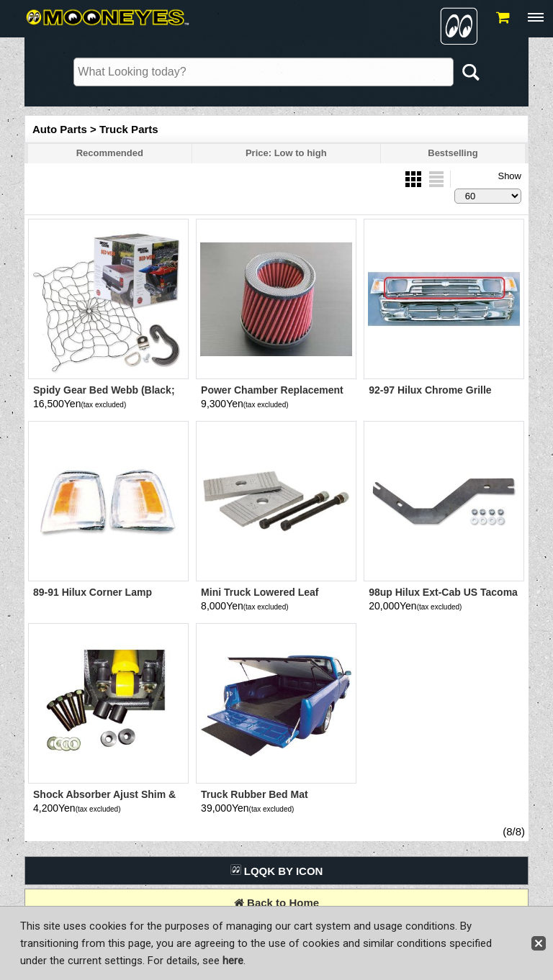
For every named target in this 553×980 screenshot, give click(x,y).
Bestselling (453, 153)
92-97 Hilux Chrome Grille (430, 390)
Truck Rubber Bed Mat (255, 794)
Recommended (110, 153)
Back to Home (276, 903)
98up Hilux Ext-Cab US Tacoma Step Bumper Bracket (443, 598)
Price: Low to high (286, 153)
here (233, 961)
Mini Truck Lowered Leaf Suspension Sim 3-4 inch (261, 598)
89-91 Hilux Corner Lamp (93, 592)
